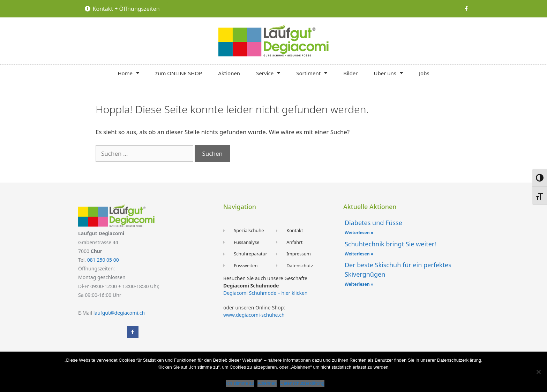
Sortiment (312, 73)
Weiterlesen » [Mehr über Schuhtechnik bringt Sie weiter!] (359, 254)
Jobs (424, 73)
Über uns (388, 73)
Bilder (350, 73)
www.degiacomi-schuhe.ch (254, 315)
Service (268, 73)
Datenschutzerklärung (302, 383)
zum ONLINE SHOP (179, 73)
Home (128, 73)
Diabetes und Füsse (373, 223)
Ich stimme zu (240, 383)
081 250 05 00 (103, 260)
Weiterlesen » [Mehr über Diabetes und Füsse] (359, 233)
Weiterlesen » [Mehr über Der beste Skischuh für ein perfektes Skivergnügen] (359, 284)
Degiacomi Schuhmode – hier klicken (265, 293)
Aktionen (229, 73)
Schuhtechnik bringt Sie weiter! (390, 244)
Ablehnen (267, 383)
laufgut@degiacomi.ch (119, 313)
